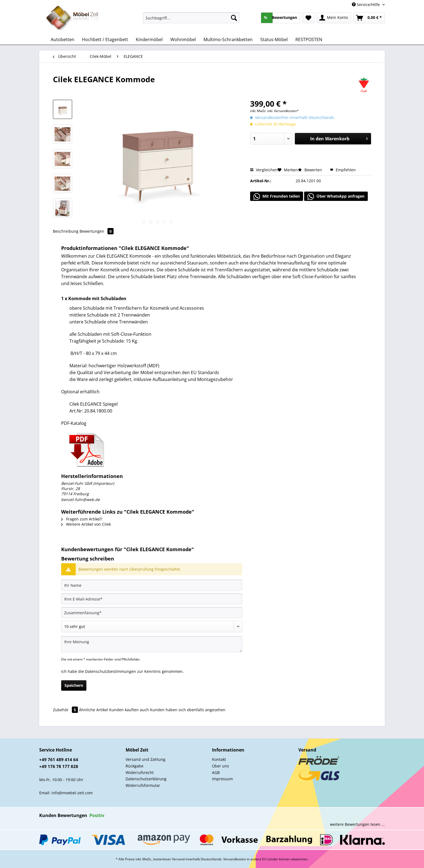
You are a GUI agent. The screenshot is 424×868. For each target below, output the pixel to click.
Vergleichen (264, 170)
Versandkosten (235, 859)
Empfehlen (343, 170)
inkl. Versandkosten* (283, 111)
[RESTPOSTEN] (309, 39)
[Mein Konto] (334, 18)
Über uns (221, 766)
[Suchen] (234, 18)
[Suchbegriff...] (191, 18)
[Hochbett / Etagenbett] (105, 39)
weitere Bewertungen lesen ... (357, 824)
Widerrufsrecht (140, 772)
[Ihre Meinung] (152, 644)
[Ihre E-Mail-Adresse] (152, 599)
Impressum (222, 779)
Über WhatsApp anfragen (336, 197)
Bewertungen (97, 231)
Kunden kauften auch (129, 710)
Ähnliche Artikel (94, 710)
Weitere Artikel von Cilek (86, 524)
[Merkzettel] (308, 18)
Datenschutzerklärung (146, 779)
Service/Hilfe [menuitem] (366, 5)
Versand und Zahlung (145, 759)
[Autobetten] (63, 39)
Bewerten (310, 170)
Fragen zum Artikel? (82, 519)
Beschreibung (66, 231)
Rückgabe (135, 766)
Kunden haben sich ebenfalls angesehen (188, 710)
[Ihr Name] (152, 585)
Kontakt (219, 759)
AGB (216, 772)
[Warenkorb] (369, 18)
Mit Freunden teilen (277, 197)
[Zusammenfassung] (152, 613)
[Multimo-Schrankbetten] (228, 39)
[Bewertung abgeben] (152, 627)
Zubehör (66, 710)
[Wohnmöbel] (183, 39)
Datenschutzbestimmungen (111, 671)
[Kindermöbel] (149, 39)
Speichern (74, 685)
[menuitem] (191, 20)
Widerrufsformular (143, 785)
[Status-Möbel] (274, 39)
